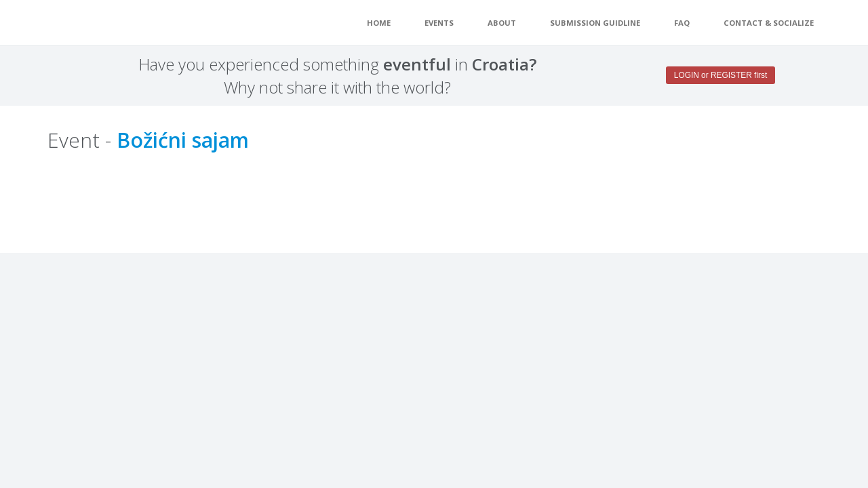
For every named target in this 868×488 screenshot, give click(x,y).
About (502, 23)
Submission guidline (595, 23)
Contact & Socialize (769, 23)
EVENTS (439, 23)
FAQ (682, 23)
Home (379, 23)
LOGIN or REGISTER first (721, 75)
